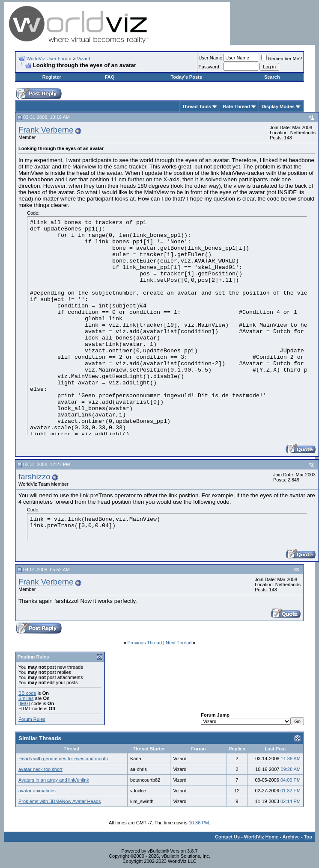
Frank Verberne (46, 130)
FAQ (110, 77)
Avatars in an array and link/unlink (54, 780)
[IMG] (24, 703)
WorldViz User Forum (49, 59)
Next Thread (179, 643)
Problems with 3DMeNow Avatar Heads (60, 801)
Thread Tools (197, 106)
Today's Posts (186, 77)
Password (209, 67)
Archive (291, 837)
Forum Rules (32, 719)
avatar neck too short (40, 769)
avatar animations (37, 791)
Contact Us (227, 837)
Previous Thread (145, 643)
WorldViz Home (261, 837)
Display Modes (278, 106)
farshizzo (34, 477)
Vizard (84, 59)
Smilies (26, 698)
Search (272, 77)
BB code (27, 693)
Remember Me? (282, 59)
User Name (211, 58)
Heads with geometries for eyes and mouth (63, 759)
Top (308, 837)
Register (52, 77)
